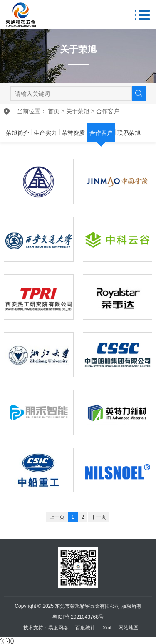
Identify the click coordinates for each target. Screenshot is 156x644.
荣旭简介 (17, 133)
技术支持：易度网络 (46, 628)
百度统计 (85, 628)
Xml (107, 628)
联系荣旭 (129, 133)
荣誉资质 (73, 133)
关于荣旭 (78, 111)
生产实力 (45, 133)
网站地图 (129, 628)
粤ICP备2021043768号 (78, 617)
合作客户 (108, 111)
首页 (54, 111)
